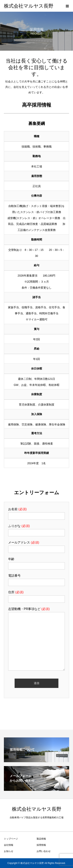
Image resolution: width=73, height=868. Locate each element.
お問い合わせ (44, 851)
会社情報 (9, 845)
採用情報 (41, 845)
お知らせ (9, 851)
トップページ (11, 839)
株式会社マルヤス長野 (29, 6)
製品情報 (41, 839)
